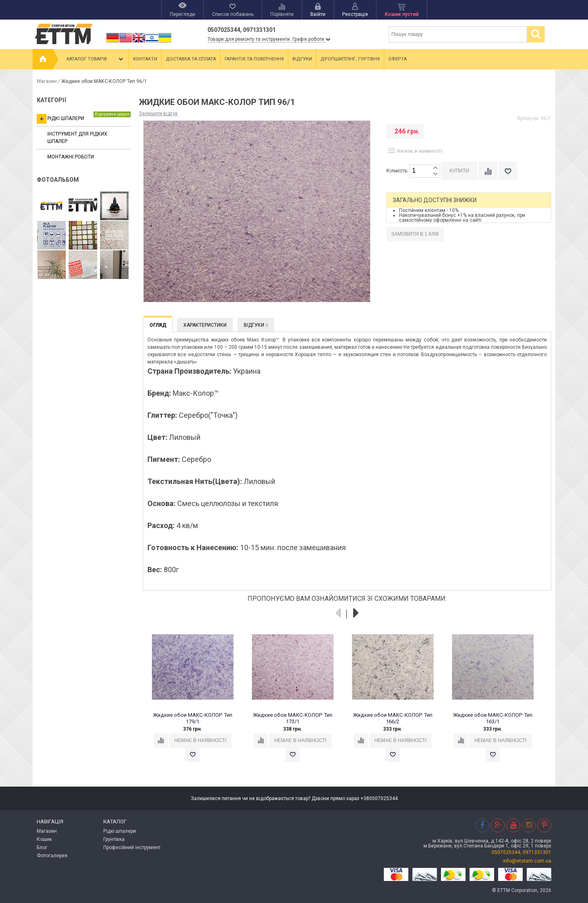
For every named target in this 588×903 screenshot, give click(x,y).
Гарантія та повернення (254, 59)
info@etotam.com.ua (527, 861)
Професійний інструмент (132, 847)
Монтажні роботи (71, 157)
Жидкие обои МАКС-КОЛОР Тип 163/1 (493, 718)
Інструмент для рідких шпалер (77, 137)
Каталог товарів (96, 59)
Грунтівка (114, 839)
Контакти (145, 59)
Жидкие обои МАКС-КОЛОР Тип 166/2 (393, 718)
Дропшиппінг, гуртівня (350, 59)
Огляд (158, 325)
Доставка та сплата (191, 59)
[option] (197, 702)
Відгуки (302, 59)
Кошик (44, 839)
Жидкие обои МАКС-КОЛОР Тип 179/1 (193, 718)
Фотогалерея (52, 856)
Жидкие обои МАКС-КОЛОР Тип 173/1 (293, 718)
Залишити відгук (158, 114)
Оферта (398, 59)
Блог (42, 847)
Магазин (47, 81)
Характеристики (205, 325)
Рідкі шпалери (84, 118)
